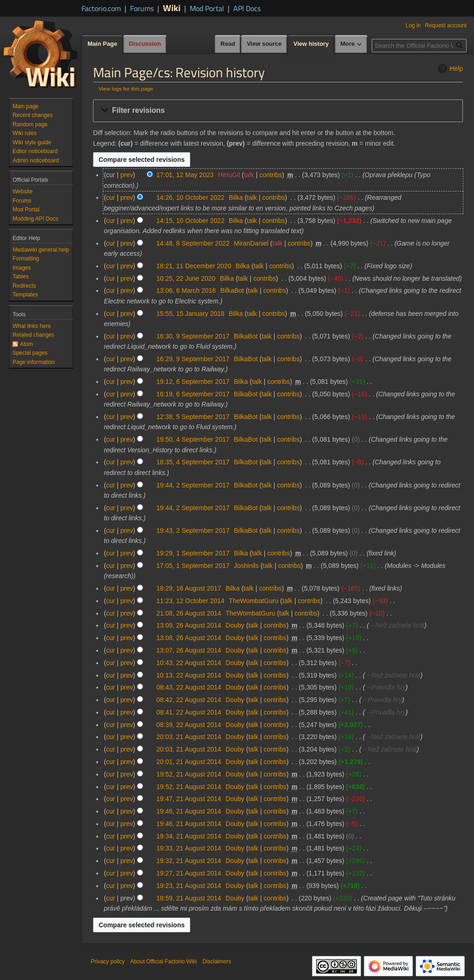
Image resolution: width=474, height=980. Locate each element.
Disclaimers (217, 962)
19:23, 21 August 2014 (189, 886)
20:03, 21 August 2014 (189, 737)
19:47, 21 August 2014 (189, 799)
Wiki (172, 8)
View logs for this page (126, 89)
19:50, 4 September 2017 (193, 439)
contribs (271, 175)
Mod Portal (207, 8)
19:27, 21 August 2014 (189, 873)
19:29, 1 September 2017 (193, 553)
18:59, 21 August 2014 (189, 898)
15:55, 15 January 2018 (190, 314)
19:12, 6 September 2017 (193, 382)
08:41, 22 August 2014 (189, 712)
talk (249, 175)
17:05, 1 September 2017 (193, 566)
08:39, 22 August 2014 (189, 725)
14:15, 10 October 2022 (190, 221)
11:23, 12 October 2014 (190, 601)
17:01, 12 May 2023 (185, 175)
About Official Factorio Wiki (163, 962)
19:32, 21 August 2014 (189, 861)
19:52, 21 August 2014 (189, 774)
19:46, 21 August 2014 (189, 811)
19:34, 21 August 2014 (189, 836)
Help (449, 68)
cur (110, 197)
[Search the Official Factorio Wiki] (419, 46)
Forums (142, 8)
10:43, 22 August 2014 (189, 663)
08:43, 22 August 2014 (189, 687)
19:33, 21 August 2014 (189, 848)
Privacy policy (108, 962)
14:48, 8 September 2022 (193, 243)
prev (127, 175)
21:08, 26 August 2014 (189, 613)
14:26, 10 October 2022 (190, 197)
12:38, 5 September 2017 (193, 417)
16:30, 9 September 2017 (193, 336)
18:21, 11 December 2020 (194, 266)
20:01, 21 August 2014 (189, 762)
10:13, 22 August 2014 (189, 675)
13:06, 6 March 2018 (186, 290)
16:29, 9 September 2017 (193, 359)
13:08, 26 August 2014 (189, 638)
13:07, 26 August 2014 (189, 650)
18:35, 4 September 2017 (193, 462)
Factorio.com (101, 8)
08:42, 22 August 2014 (189, 700)
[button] (278, 111)
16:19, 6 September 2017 (193, 394)
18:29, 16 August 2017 (189, 588)
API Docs (247, 8)
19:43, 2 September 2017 (193, 530)
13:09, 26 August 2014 (189, 625)
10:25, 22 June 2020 (186, 278)
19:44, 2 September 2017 (193, 485)
